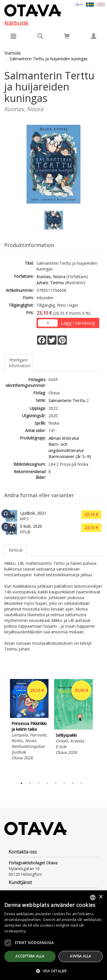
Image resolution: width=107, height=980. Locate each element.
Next (100, 728)
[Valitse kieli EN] (101, 4)
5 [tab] (56, 783)
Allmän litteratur (64, 438)
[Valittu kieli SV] (90, 4)
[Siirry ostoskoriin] (67, 36)
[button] (53, 971)
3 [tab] (39, 783)
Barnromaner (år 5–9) (70, 456)
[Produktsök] (40, 36)
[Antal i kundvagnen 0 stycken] (67, 37)
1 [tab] (21, 783)
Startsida (12, 53)
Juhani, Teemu (50, 282)
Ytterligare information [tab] (20, 363)
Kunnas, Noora (51, 276)
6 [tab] (64, 783)
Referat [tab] (16, 550)
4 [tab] (47, 783)
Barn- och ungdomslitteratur (66, 447)
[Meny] (13, 36)
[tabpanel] (29, 721)
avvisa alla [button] (80, 956)
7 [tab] (73, 783)
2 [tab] (30, 783)
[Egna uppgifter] (94, 36)
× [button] (101, 897)
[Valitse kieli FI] (79, 4)
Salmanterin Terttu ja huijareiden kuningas (49, 59)
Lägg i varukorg (78, 323)
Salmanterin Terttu (67, 400)
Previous (3, 728)
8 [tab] (81, 783)
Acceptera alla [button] (30, 956)
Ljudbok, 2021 (33, 513)
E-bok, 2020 (31, 526)
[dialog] (53, 935)
